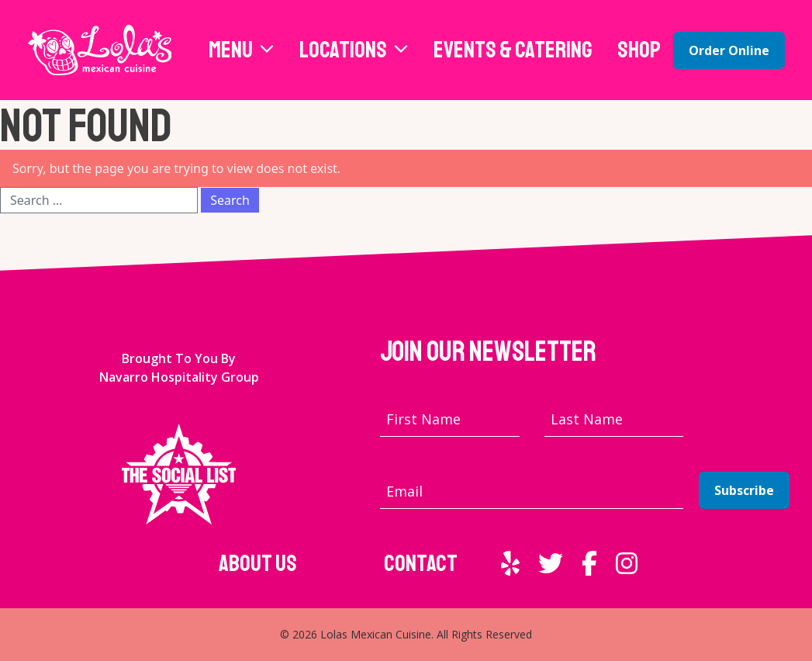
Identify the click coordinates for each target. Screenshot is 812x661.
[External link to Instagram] (627, 563)
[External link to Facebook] (589, 563)
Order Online (729, 50)
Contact (421, 563)
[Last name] (614, 419)
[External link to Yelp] (510, 563)
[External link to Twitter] (551, 563)
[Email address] (532, 491)
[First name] (450, 419)
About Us (258, 563)
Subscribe (744, 490)
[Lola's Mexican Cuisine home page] (100, 50)
